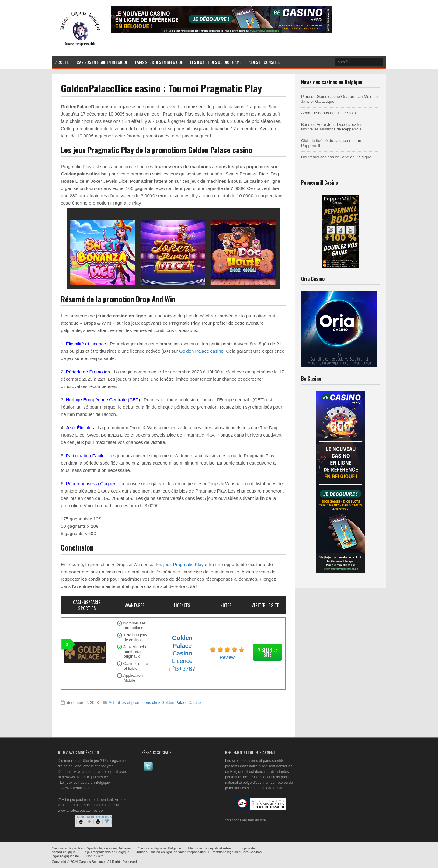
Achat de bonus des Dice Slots (328, 113)
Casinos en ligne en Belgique (160, 848)
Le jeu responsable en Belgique (106, 852)
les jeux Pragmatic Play (180, 564)
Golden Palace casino (201, 351)
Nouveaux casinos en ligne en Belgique (336, 157)
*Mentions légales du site (245, 820)
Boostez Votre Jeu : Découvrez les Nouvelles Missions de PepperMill (332, 127)
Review (227, 657)
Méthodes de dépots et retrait (210, 848)
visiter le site (268, 652)
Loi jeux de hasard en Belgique (85, 783)
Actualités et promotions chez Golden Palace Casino (155, 702)
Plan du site (94, 856)
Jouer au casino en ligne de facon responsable (171, 852)
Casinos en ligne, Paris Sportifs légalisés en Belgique (91, 848)
